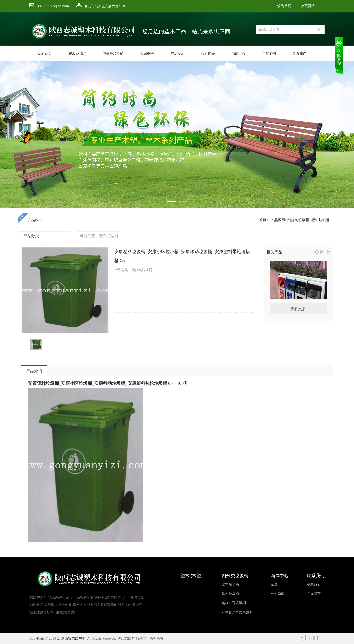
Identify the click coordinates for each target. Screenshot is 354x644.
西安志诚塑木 (75, 638)
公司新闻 (278, 594)
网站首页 (45, 54)
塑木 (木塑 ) (77, 54)
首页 (263, 220)
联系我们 (299, 54)
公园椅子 (147, 54)
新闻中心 (238, 54)
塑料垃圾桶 (320, 220)
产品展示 (177, 54)
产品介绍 (34, 371)
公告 (274, 584)
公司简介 (208, 54)
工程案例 (269, 54)
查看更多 (298, 309)
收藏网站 (308, 6)
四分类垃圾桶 (113, 54)
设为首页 (284, 6)
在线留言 (314, 594)
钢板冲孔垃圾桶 (234, 603)
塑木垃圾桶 (230, 594)
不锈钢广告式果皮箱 (237, 612)
